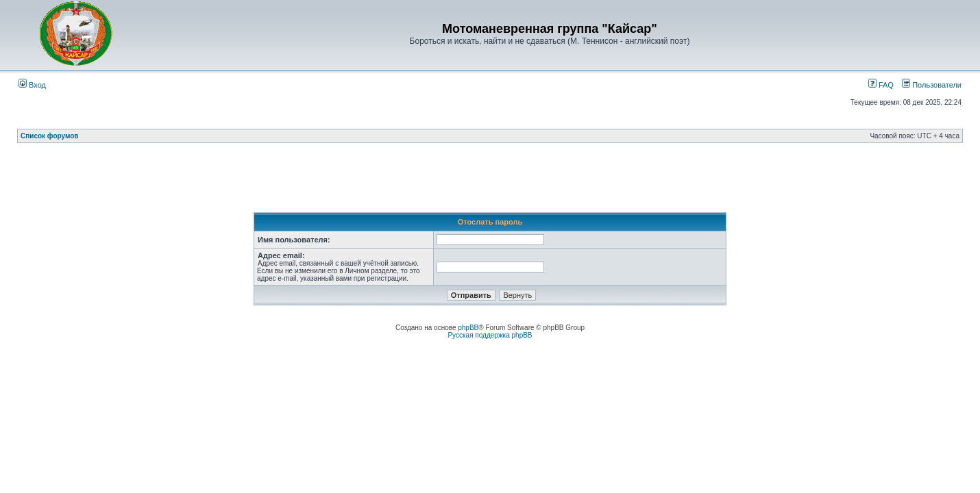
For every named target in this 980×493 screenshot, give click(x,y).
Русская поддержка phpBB (490, 335)
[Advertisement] (490, 181)
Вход (32, 85)
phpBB (468, 328)
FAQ (881, 85)
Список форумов (50, 136)
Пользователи (932, 85)
